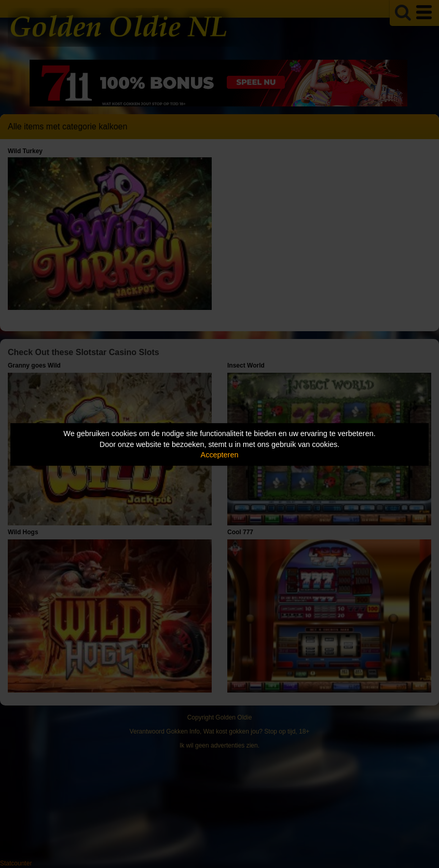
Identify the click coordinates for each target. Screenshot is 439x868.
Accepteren (220, 455)
